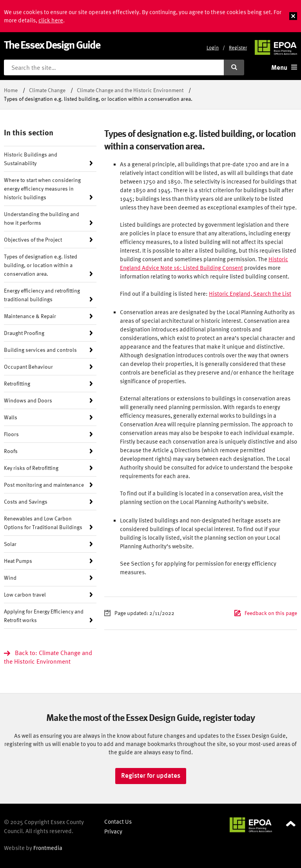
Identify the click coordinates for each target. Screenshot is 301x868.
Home (11, 90)
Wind (10, 578)
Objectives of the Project (33, 239)
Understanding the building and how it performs (42, 218)
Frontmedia (48, 848)
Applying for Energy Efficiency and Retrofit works (44, 616)
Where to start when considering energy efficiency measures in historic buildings (42, 188)
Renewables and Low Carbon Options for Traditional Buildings (43, 523)
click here (51, 20)
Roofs (11, 451)
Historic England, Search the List (250, 294)
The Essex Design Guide (52, 45)
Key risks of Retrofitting (31, 468)
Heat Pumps (18, 561)
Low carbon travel (25, 594)
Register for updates (151, 775)
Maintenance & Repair (30, 316)
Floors (11, 434)
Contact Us (118, 822)
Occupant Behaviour (28, 367)
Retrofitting (17, 383)
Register (238, 48)
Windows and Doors (28, 400)
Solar (10, 544)
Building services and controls (40, 350)
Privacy (113, 831)
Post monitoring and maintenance (44, 485)
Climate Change (47, 90)
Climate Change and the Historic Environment (130, 90)
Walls (11, 417)
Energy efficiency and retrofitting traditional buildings (42, 295)
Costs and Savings (26, 501)
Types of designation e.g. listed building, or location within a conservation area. (41, 265)
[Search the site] (114, 67)
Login (213, 48)
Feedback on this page (271, 613)
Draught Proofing (24, 333)
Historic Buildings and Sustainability (31, 159)
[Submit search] (234, 67)
